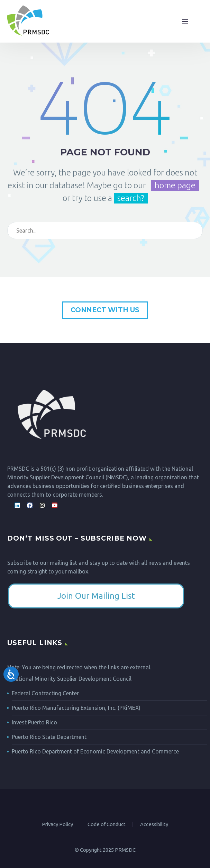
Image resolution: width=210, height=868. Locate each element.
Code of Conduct (107, 825)
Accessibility (154, 825)
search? (131, 198)
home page (175, 185)
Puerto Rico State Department (49, 737)
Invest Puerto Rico (34, 722)
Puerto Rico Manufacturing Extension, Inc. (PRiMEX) (76, 708)
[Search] (115, 230)
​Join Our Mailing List (96, 596)
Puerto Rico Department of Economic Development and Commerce (95, 751)
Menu (185, 21)
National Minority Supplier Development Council (72, 679)
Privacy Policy (57, 825)
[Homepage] (28, 21)
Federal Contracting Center (45, 693)
